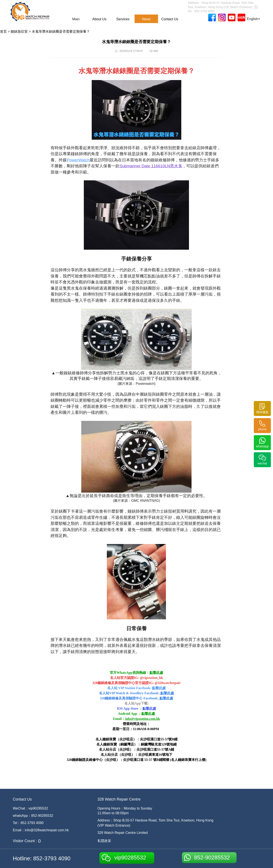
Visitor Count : (25, 841)
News (146, 19)
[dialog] (265, 859)
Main (76, 19)
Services (123, 19)
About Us (99, 19)
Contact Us (170, 19)
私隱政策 (104, 841)
